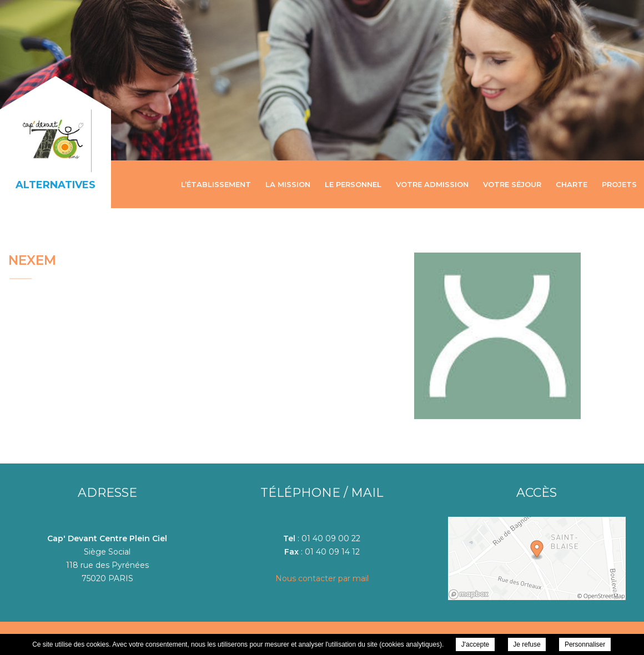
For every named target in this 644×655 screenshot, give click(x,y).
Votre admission (432, 184)
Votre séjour (512, 184)
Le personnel (353, 184)
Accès (537, 493)
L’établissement (216, 184)
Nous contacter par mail (322, 578)
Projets (619, 184)
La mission (288, 184)
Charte (572, 184)
